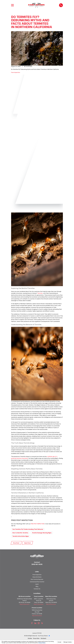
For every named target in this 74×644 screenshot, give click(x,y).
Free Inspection (16, 72)
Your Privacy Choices (44, 636)
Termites (40, 293)
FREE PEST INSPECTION (37, 524)
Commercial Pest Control (37, 582)
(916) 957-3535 (37, 564)
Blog (37, 586)
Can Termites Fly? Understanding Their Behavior (28, 529)
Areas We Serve (37, 577)
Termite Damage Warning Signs (42, 533)
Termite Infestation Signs (21, 536)
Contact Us (37, 589)
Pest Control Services (37, 579)
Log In (37, 584)
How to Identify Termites (20, 533)
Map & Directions (25, 604)
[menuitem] (30, 638)
